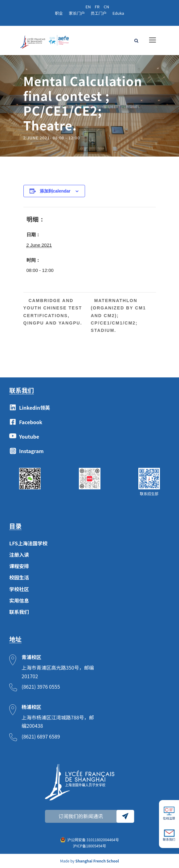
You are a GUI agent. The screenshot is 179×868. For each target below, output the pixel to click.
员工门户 (99, 13)
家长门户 (77, 13)
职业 (59, 13)
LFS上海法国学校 (28, 543)
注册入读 (19, 555)
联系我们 (19, 612)
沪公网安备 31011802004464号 (93, 840)
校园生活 (19, 577)
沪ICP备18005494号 (89, 846)
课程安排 (19, 566)
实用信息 (19, 600)
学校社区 (19, 589)
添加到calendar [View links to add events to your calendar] (55, 191)
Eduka (118, 13)
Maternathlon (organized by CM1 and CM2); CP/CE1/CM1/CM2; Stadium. (118, 315)
